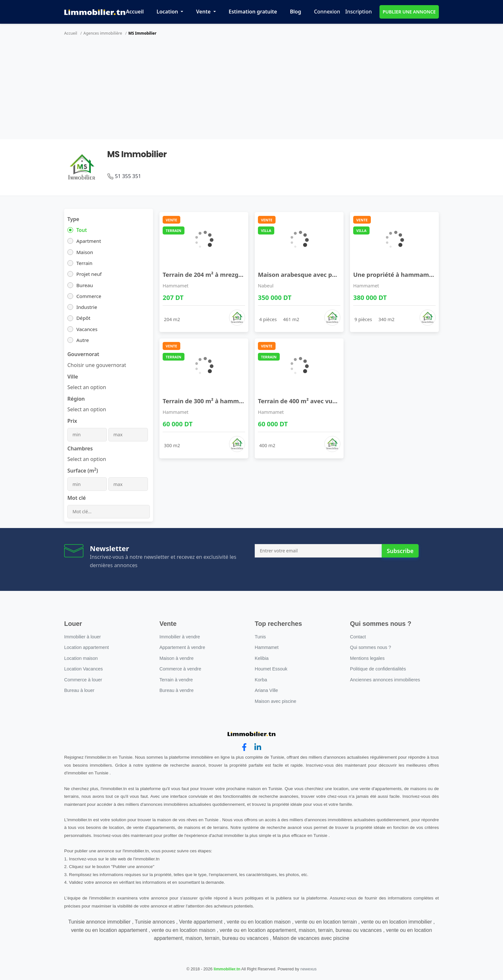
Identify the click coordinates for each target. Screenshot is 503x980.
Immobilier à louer (82, 637)
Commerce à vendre (180, 669)
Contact (358, 637)
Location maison (81, 658)
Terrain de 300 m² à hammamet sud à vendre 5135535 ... (244, 401)
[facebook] (244, 747)
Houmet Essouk (271, 669)
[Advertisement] (251, 91)
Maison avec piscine (276, 701)
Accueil (135, 12)
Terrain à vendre (176, 680)
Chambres (80, 448)
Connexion (327, 12)
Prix (72, 421)
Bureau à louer (79, 690)
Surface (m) (83, 470)
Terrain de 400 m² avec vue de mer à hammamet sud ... (338, 401)
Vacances (87, 329)
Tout (82, 230)
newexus (308, 969)
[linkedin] (258, 747)
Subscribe (400, 551)
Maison (85, 252)
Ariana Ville (266, 690)
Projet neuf (89, 274)
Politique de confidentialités (378, 669)
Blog (296, 12)
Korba (261, 680)
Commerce (89, 296)
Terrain (84, 263)
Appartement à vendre (182, 647)
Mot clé (77, 498)
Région (76, 399)
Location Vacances (84, 669)
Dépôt (83, 318)
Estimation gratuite (253, 12)
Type (73, 219)
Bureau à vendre (176, 690)
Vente (204, 12)
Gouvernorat (83, 354)
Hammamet (176, 286)
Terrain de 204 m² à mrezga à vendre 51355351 (230, 274)
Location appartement (86, 647)
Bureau (85, 285)
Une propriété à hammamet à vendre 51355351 (422, 274)
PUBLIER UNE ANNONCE (409, 12)
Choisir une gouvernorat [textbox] (97, 365)
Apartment (89, 241)
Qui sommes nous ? (371, 647)
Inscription (358, 12)
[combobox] (97, 365)
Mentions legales (367, 658)
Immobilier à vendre (180, 637)
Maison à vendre (176, 658)
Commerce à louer (83, 680)
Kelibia (262, 658)
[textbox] (87, 387)
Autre (83, 340)
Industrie (87, 307)
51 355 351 (128, 176)
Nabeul (266, 286)
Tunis (260, 637)
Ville (73, 377)
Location (168, 12)
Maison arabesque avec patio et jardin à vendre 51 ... (335, 274)
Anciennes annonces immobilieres (385, 680)
